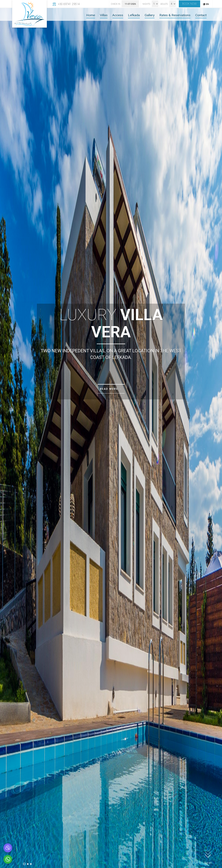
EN (207, 4)
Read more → (111, 389)
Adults (164, 4)
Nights (146, 4)
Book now (189, 4)
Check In (116, 4)
